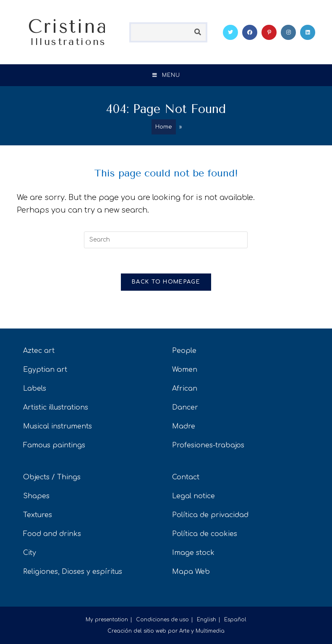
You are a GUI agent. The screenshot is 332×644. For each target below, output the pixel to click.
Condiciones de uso (162, 620)
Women (185, 370)
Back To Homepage (166, 282)
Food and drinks (52, 534)
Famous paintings (54, 445)
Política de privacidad (210, 515)
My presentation (107, 620)
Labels (35, 389)
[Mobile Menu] (166, 75)
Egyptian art (45, 370)
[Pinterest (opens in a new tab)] (269, 32)
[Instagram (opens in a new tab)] (288, 32)
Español (235, 620)
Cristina (68, 31)
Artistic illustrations (56, 407)
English (207, 620)
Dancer (185, 407)
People (184, 351)
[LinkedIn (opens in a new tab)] (308, 32)
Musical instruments (58, 426)
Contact (186, 477)
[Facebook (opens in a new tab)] (250, 32)
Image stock (193, 553)
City (30, 553)
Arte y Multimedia (202, 631)
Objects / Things (52, 477)
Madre (184, 426)
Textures (38, 515)
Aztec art (39, 351)
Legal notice (193, 496)
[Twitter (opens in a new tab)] (230, 32)
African (185, 389)
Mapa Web (191, 572)
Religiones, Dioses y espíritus (73, 572)
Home (164, 127)
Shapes (36, 496)
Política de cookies (205, 534)
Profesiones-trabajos (208, 445)
